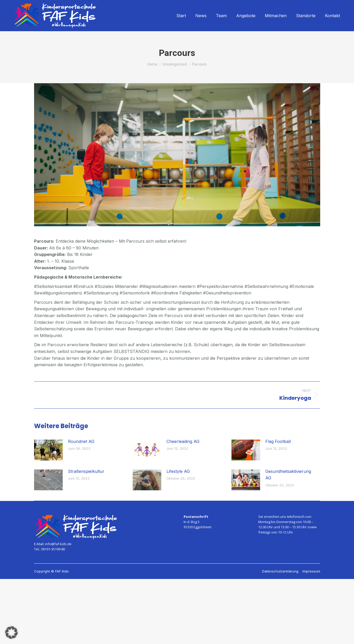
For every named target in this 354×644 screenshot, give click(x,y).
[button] (11, 633)
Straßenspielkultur (86, 471)
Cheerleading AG (183, 441)
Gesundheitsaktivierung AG (288, 475)
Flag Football (278, 441)
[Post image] (48, 450)
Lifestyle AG (178, 471)
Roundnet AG (81, 441)
